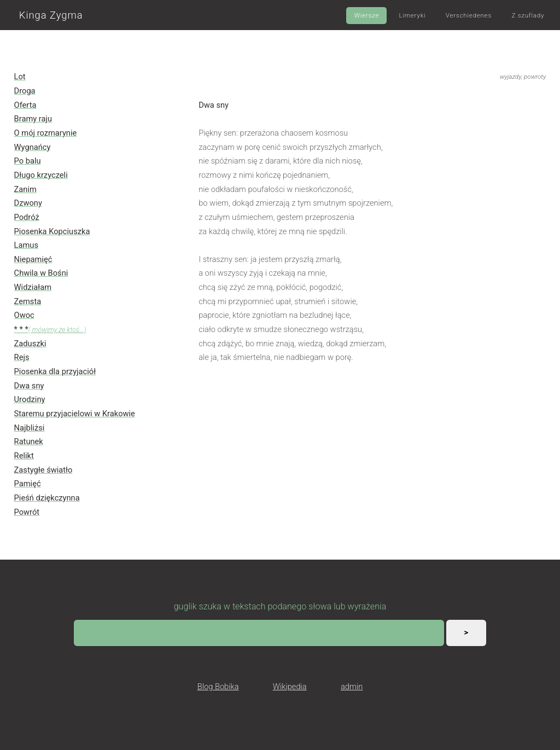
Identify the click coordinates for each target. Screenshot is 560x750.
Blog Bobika (218, 687)
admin (352, 687)
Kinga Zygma (51, 15)
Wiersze (366, 15)
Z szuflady (528, 15)
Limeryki (413, 15)
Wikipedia (290, 687)
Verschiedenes (469, 15)
